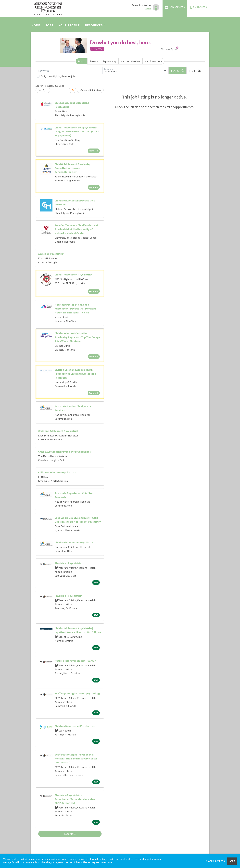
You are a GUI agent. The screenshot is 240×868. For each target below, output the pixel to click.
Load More (70, 834)
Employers (198, 7)
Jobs (49, 25)
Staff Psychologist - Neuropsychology (77, 693)
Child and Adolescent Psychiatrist (58, 431)
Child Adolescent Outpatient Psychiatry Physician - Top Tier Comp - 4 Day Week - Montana (77, 337)
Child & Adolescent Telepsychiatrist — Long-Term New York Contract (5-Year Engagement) (77, 131)
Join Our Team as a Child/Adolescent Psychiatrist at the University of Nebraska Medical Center (76, 229)
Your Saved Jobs (154, 61)
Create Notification (90, 90)
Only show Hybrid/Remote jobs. (59, 76)
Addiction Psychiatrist (51, 254)
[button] (195, 71)
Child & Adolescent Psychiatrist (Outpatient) (65, 452)
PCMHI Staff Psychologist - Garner (75, 661)
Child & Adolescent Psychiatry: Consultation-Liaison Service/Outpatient (73, 168)
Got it (232, 861)
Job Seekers (175, 7)
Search (81, 61)
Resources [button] (94, 25)
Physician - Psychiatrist (69, 563)
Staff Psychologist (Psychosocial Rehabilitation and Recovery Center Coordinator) (76, 758)
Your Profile (69, 25)
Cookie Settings (215, 861)
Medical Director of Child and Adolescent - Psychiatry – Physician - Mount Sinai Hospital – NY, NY (76, 309)
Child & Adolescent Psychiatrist (73, 274)
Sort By (42, 90)
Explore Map (109, 61)
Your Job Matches (131, 61)
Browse (94, 61)
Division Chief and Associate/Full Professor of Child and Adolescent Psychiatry (75, 374)
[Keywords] (70, 71)
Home (36, 25)
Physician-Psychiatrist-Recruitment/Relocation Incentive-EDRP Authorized (76, 799)
